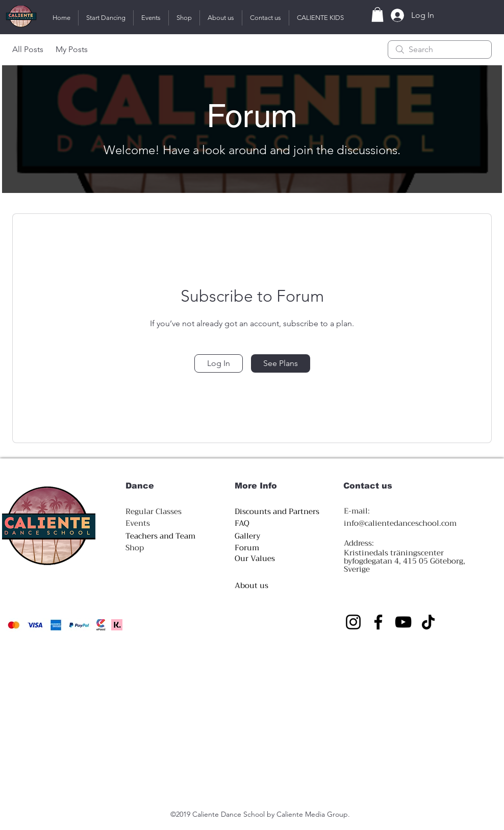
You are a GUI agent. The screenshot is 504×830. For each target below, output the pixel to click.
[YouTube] (403, 622)
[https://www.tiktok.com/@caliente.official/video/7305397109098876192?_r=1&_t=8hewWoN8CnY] (428, 622)
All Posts (28, 49)
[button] (106, 18)
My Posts (72, 49)
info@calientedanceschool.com (400, 523)
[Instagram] (353, 622)
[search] (440, 50)
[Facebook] (378, 622)
